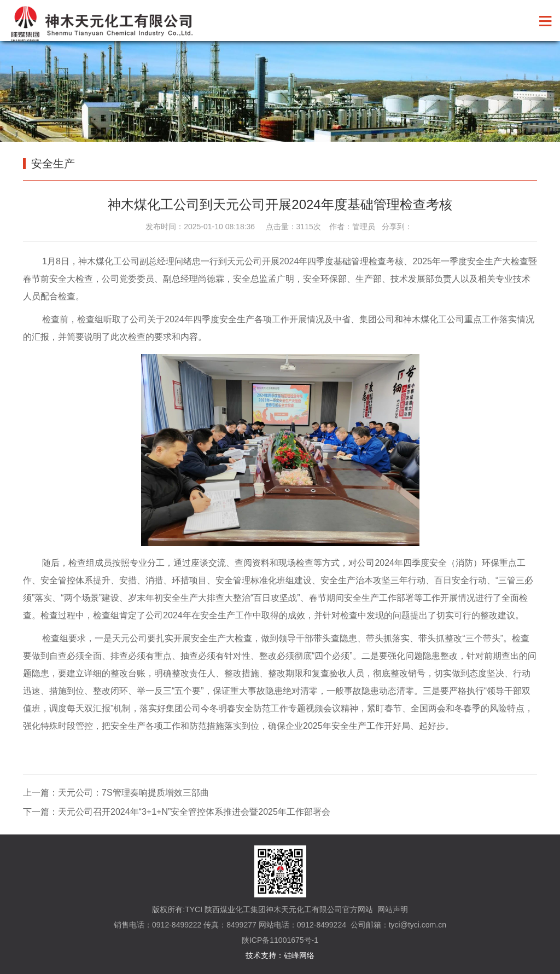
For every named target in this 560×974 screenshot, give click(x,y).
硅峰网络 (299, 955)
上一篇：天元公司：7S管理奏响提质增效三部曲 (116, 793)
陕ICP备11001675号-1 (280, 940)
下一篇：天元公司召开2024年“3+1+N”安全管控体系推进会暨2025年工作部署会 (177, 812)
